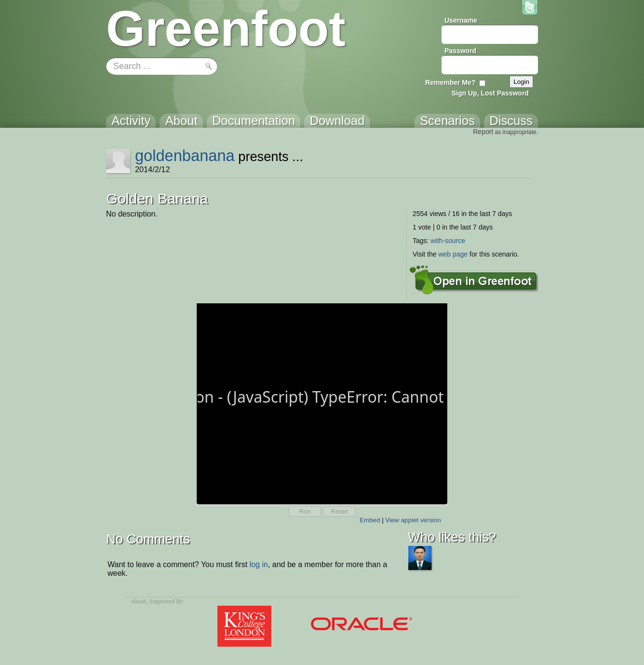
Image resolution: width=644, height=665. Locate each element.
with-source (448, 241)
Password (460, 51)
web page (453, 254)
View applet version (413, 520)
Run (305, 511)
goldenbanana (185, 156)
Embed (370, 520)
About (138, 601)
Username (461, 20)
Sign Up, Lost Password (490, 93)
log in (259, 564)
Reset (339, 511)
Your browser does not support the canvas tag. (322, 403)
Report (483, 132)
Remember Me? (450, 82)
